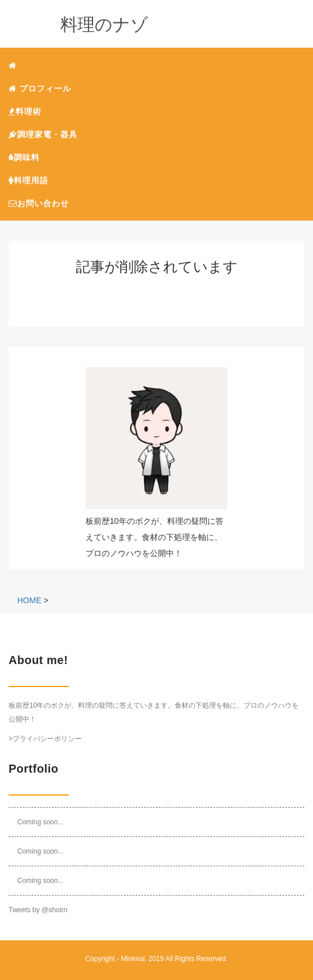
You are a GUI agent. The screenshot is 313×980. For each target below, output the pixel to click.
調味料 (24, 157)
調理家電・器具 (43, 134)
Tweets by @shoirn (38, 910)
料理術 (25, 111)
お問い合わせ (39, 203)
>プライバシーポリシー (45, 739)
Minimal (132, 959)
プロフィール (40, 88)
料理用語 (28, 180)
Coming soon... (40, 822)
